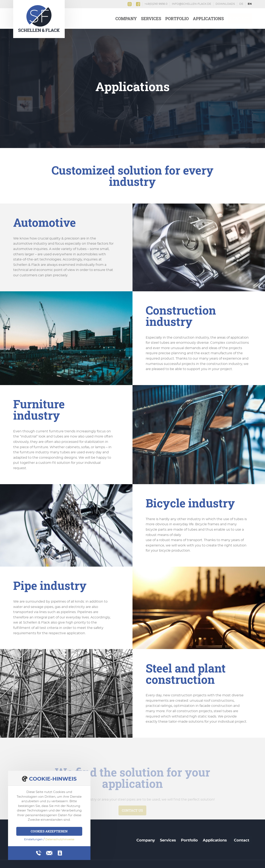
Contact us (132, 810)
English (250, 4)
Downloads (225, 4)
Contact (240, 19)
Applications (208, 19)
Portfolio (177, 19)
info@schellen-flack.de (192, 4)
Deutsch (241, 4)
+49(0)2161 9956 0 (156, 4)
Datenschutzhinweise (60, 840)
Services (151, 19)
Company (126, 19)
